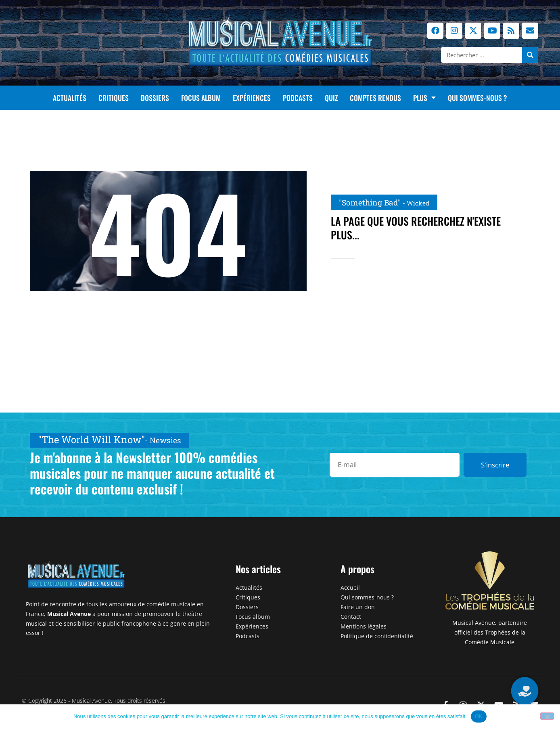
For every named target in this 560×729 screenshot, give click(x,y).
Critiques (114, 98)
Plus (424, 98)
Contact (351, 617)
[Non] (547, 716)
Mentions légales (364, 626)
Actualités (70, 98)
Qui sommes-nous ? (477, 98)
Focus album (201, 98)
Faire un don (358, 607)
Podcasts (298, 98)
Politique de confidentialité (377, 636)
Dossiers (155, 98)
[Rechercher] (530, 55)
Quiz (331, 98)
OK (479, 716)
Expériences (252, 98)
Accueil (350, 588)
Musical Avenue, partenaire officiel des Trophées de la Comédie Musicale (490, 632)
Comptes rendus (375, 98)
